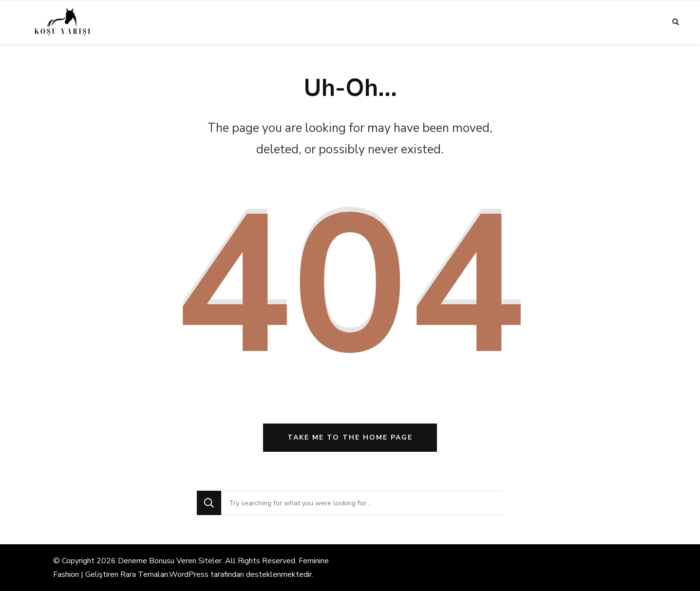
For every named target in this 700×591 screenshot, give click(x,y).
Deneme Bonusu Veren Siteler (170, 561)
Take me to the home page (350, 437)
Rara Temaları (144, 574)
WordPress (189, 574)
